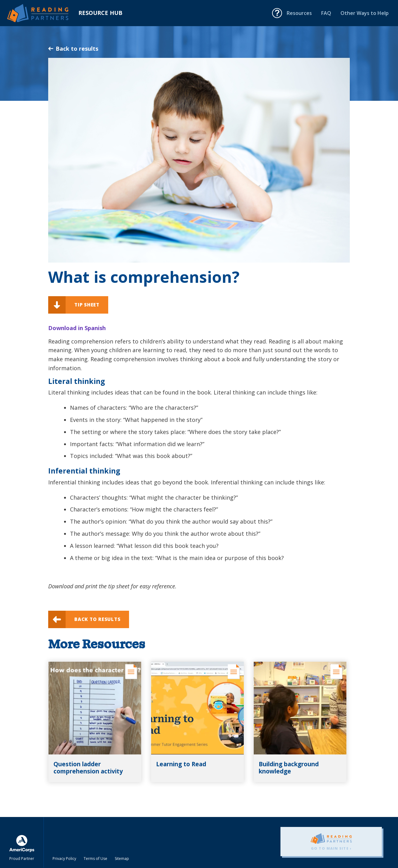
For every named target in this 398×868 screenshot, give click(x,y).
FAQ (326, 13)
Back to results (73, 49)
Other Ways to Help (365, 13)
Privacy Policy (64, 859)
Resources (299, 13)
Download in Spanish (77, 328)
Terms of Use (95, 859)
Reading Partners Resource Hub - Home (43, 13)
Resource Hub (100, 13)
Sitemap (122, 859)
